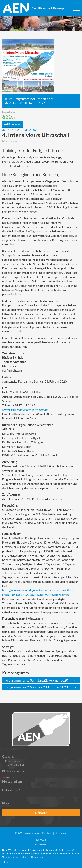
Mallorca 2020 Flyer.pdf (28, 103)
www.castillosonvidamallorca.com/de (25, 410)
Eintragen (41, 813)
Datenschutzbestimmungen (29, 857)
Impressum (41, 844)
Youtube (8, 777)
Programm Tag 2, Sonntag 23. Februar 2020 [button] (37, 687)
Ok (6, 862)
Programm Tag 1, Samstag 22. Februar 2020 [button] (37, 680)
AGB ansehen (13, 124)
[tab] (41, 680)
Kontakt (41, 840)
